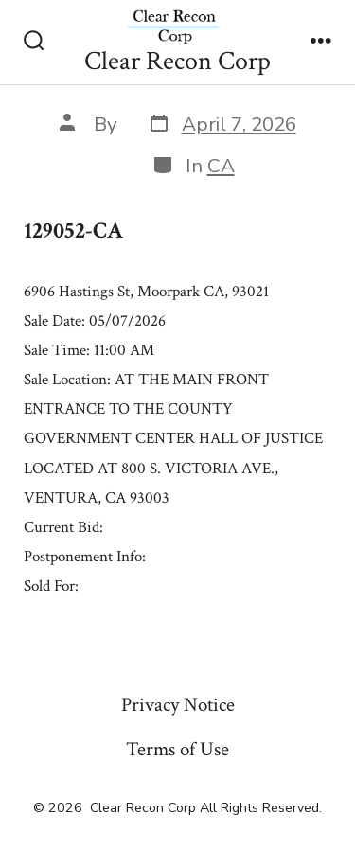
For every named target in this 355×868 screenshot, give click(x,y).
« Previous (53, 628)
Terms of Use (177, 749)
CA (221, 166)
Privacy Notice (178, 705)
